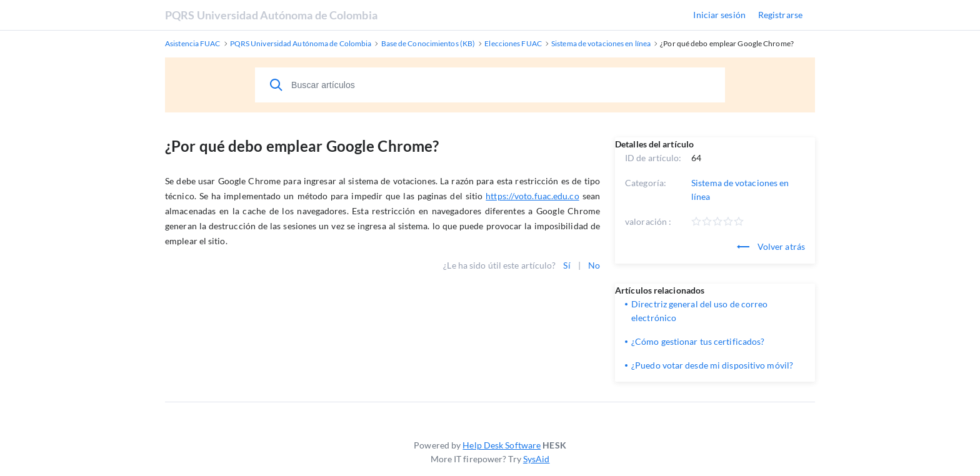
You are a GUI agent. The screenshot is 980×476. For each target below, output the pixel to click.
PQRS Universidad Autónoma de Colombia (271, 15)
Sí (567, 265)
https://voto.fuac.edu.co (532, 196)
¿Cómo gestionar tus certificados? (698, 341)
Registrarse (780, 15)
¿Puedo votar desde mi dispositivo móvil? (712, 365)
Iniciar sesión (719, 15)
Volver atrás (771, 246)
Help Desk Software (502, 445)
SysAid (537, 459)
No (594, 265)
